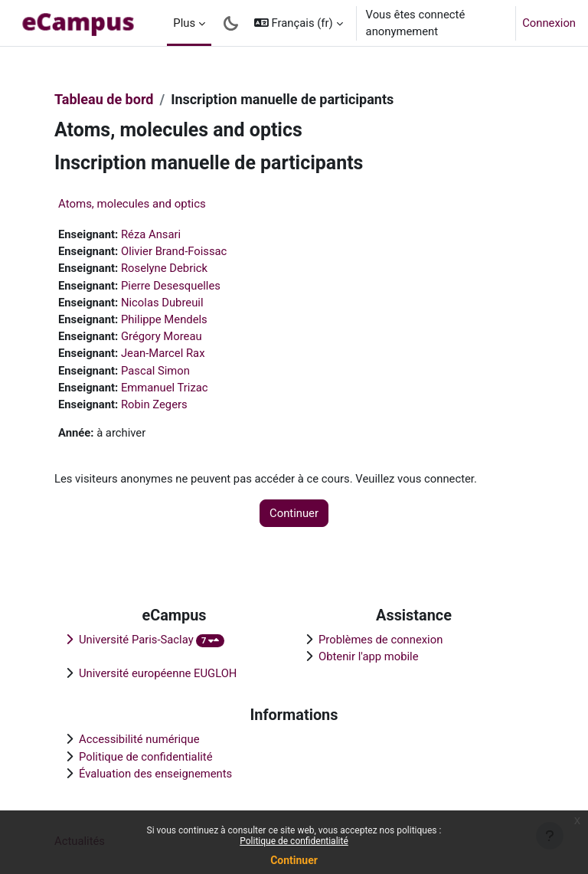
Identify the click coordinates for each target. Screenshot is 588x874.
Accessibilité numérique (139, 739)
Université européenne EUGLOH (158, 673)
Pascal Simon (155, 371)
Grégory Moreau (162, 336)
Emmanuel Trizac (165, 388)
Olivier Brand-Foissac (174, 251)
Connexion (549, 23)
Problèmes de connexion (381, 640)
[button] (299, 23)
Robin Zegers (154, 404)
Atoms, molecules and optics (132, 204)
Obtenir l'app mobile (369, 656)
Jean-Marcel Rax (163, 353)
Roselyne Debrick (164, 268)
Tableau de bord (104, 99)
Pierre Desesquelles (171, 286)
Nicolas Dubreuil (162, 303)
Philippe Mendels (164, 319)
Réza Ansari (151, 234)
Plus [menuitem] (184, 23)
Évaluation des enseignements (155, 774)
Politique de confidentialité (294, 841)
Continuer (294, 860)
